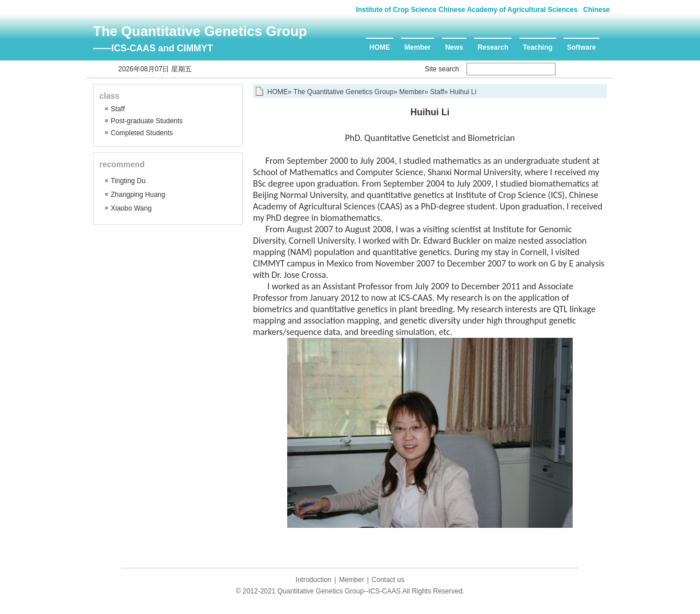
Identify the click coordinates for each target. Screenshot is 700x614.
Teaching (538, 47)
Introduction (314, 580)
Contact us (388, 580)
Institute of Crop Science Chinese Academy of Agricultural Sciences (466, 10)
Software (582, 47)
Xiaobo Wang (131, 208)
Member (417, 47)
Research (493, 47)
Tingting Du (128, 181)
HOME (380, 47)
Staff (118, 109)
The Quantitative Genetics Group (200, 31)
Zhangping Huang (138, 195)
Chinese (596, 10)
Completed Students (142, 133)
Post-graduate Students (147, 121)
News (454, 47)
